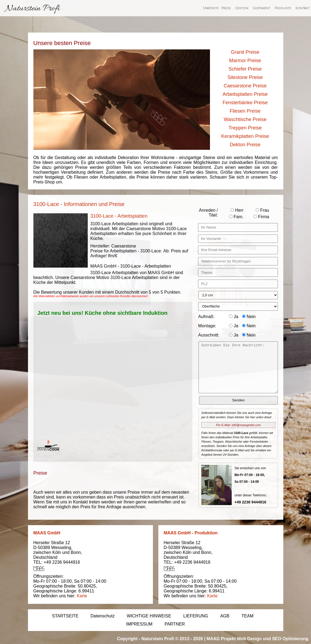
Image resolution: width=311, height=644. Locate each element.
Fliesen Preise (245, 111)
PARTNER (175, 624)
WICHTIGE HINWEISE (149, 616)
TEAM (247, 616)
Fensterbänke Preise (245, 103)
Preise (226, 8)
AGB (225, 616)
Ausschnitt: (209, 335)
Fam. (236, 217)
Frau (262, 210)
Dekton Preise (245, 145)
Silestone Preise (245, 77)
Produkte (283, 8)
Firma (261, 217)
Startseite (211, 8)
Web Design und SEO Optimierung (273, 639)
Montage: (207, 326)
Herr (237, 210)
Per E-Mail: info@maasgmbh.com (238, 425)
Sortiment (262, 8)
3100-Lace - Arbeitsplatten (119, 216)
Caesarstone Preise (245, 86)
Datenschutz (103, 616)
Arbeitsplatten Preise (245, 94)
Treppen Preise (245, 128)
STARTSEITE (65, 616)
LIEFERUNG (196, 616)
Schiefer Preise (245, 69)
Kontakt (303, 8)
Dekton (242, 8)
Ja (234, 317)
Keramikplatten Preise (245, 136)
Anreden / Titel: (208, 213)
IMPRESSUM (139, 624)
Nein (249, 317)
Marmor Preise (245, 61)
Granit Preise (245, 52)
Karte (82, 596)
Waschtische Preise (245, 119)
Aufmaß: (206, 317)
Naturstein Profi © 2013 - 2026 (172, 639)
